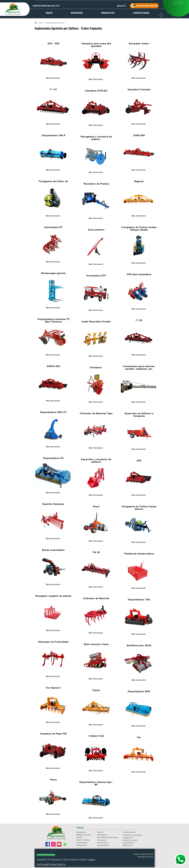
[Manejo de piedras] (85, 835)
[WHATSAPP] (180, 859)
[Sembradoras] (108, 843)
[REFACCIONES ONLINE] (144, 6)
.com (61, 859)
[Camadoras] (108, 840)
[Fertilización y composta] (133, 835)
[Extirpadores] (85, 845)
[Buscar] (122, 6)
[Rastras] (106, 832)
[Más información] (53, 78)
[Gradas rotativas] (85, 840)
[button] (85, 827)
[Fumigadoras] (133, 838)
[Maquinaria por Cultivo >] (56, 23)
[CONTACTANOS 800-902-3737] (46, 6)
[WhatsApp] (65, 844)
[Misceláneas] (133, 845)
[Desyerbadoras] (108, 845)
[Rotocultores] (106, 835)
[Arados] (85, 837)
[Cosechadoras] (133, 843)
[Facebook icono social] (48, 844)
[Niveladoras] (85, 832)
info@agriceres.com (145, 857)
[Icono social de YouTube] (59, 844)
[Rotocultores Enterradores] (108, 837)
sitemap (91, 859)
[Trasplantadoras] (133, 832)
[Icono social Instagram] (53, 844)
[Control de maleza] (133, 840)
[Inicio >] (41, 23)
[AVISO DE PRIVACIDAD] (46, 855)
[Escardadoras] (85, 843)
